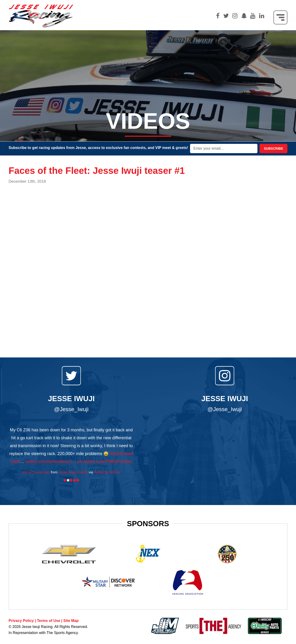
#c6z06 (116, 454)
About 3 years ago (36, 472)
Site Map (71, 621)
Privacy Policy (21, 621)
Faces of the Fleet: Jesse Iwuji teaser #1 (97, 171)
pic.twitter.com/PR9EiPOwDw (105, 462)
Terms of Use (49, 621)
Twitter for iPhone (107, 472)
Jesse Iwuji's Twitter (73, 472)
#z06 (129, 454)
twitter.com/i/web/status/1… (51, 462)
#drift (15, 462)
